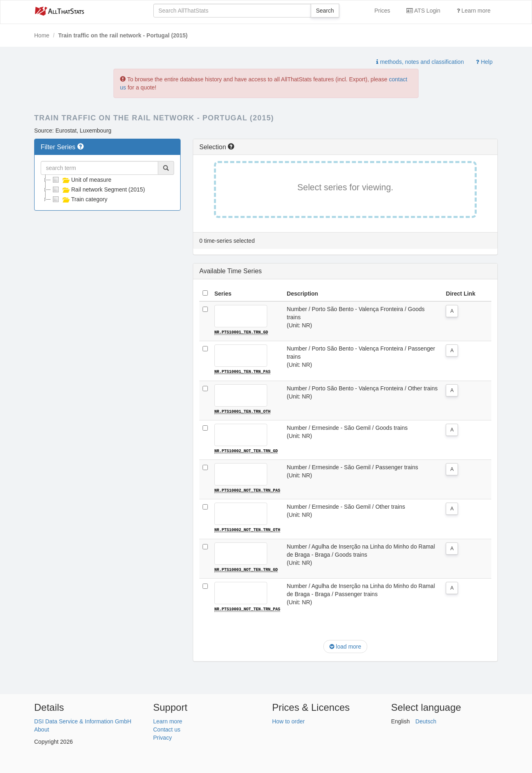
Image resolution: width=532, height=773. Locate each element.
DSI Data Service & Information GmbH (83, 720)
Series (223, 294)
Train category (79, 199)
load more (345, 646)
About (42, 728)
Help (484, 62)
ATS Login (423, 11)
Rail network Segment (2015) (98, 189)
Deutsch (426, 720)
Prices (382, 11)
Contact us (167, 728)
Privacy (163, 736)
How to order (288, 720)
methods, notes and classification (420, 62)
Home (42, 35)
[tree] (107, 189)
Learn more (474, 11)
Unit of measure (81, 180)
